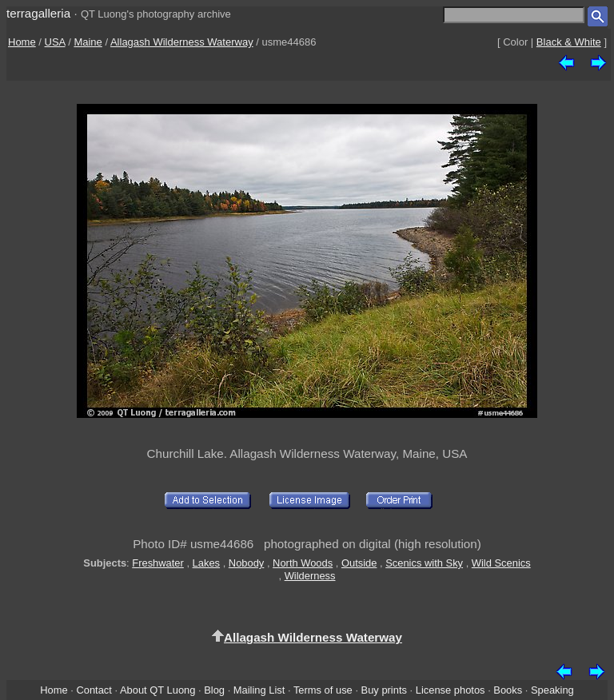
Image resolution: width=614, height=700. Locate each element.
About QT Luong (157, 690)
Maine (88, 42)
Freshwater (158, 563)
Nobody (247, 563)
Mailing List (259, 690)
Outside (359, 563)
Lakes (206, 563)
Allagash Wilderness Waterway (182, 42)
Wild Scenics (501, 563)
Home (22, 42)
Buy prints (384, 690)
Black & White (569, 42)
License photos (451, 690)
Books (508, 690)
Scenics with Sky (424, 563)
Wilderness (310, 576)
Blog (214, 690)
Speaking (552, 690)
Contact (94, 690)
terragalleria (38, 13)
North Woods (303, 563)
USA (55, 42)
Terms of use (323, 690)
